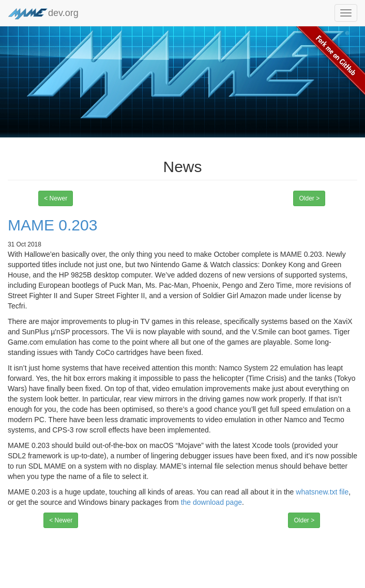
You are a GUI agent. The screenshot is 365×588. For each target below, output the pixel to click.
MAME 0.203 (52, 225)
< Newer (56, 198)
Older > (309, 198)
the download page (211, 502)
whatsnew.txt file (322, 492)
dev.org (43, 14)
